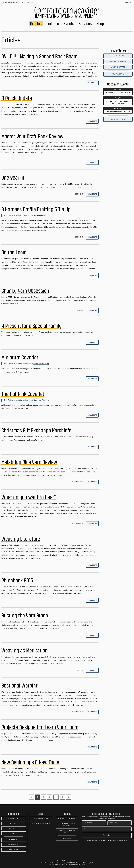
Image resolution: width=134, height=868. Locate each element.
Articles (36, 24)
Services (85, 24)
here (85, 297)
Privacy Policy (14, 845)
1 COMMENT (78, 194)
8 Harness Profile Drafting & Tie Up (36, 209)
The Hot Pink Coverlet (23, 394)
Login (127, 3)
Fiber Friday (67, 839)
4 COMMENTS (78, 524)
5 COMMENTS (78, 712)
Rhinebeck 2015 (17, 581)
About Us (14, 823)
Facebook (60, 861)
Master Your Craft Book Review (32, 137)
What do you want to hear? (29, 497)
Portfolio (53, 24)
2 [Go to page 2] (44, 797)
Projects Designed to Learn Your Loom (40, 727)
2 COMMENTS (78, 482)
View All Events (118, 119)
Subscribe (107, 835)
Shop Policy (14, 840)
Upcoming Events (13, 818)
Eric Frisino (82, 865)
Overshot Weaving (41, 364)
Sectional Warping (20, 686)
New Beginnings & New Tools (30, 762)
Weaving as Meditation (25, 651)
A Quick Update (17, 98)
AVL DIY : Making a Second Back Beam (39, 57)
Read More (92, 83)
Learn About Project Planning (67, 824)
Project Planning (118, 61)
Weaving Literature (21, 539)
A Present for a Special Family (32, 326)
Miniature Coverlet (20, 358)
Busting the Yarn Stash (25, 616)
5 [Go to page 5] (62, 797)
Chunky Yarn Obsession (25, 291)
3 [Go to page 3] (50, 797)
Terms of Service (13, 850)
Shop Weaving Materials (41, 823)
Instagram (74, 861)
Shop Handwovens (41, 818)
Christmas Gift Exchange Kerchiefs (36, 430)
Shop (100, 24)
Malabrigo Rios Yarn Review (29, 462)
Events (69, 24)
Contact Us (13, 828)
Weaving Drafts (40, 215)
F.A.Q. (14, 833)
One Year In (13, 178)
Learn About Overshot (67, 818)
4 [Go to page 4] (56, 797)
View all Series (118, 74)
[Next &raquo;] (69, 797)
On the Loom (14, 252)
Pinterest (67, 861)
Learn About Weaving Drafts (67, 831)
